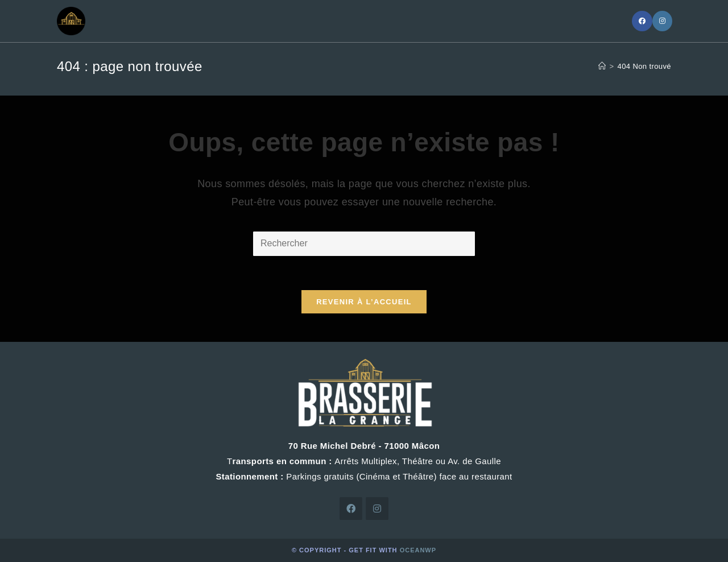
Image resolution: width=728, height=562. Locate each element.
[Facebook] (642, 21)
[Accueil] (602, 66)
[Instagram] (662, 21)
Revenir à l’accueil (364, 302)
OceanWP (418, 550)
